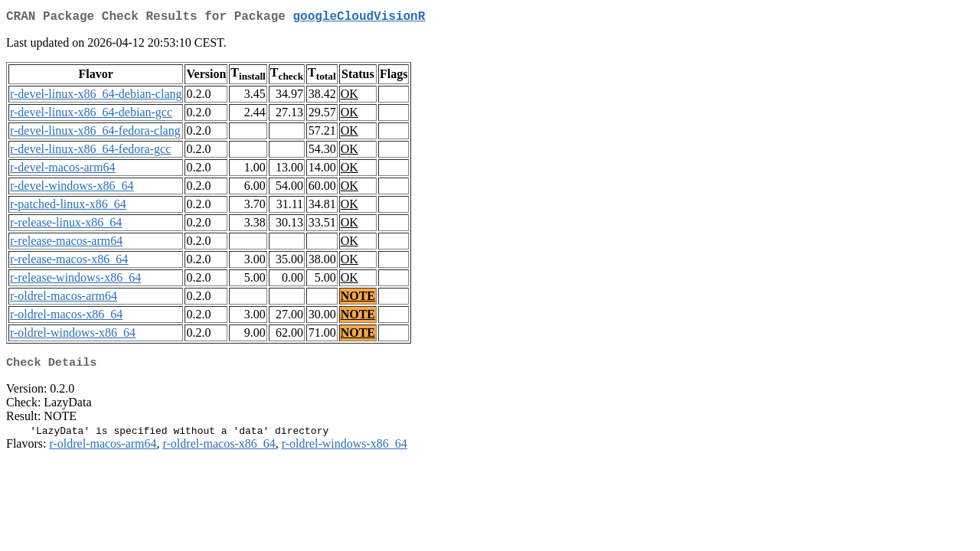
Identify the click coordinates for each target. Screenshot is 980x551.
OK (350, 97)
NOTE (358, 299)
